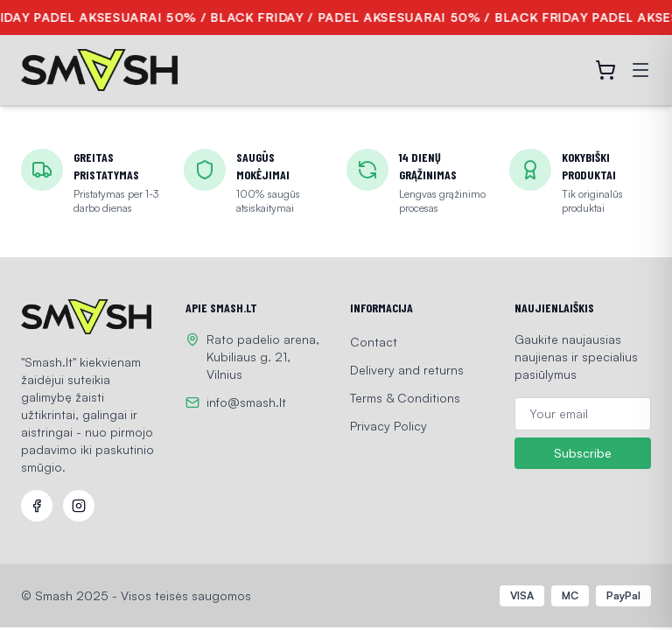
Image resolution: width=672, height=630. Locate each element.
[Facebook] (37, 506)
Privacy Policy (388, 426)
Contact (374, 342)
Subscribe (583, 453)
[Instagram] (79, 506)
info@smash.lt (246, 402)
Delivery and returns (407, 370)
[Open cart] (605, 70)
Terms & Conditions (405, 398)
